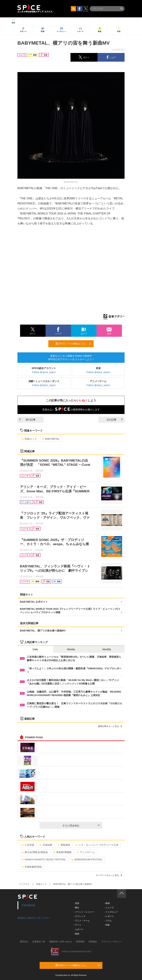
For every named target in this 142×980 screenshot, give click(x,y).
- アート (78, 925)
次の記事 (115, 420)
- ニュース (109, 908)
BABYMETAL (51, 439)
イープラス (24, 884)
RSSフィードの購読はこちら (73, 344)
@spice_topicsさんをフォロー (34, 918)
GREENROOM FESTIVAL (87, 859)
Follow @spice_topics (44, 372)
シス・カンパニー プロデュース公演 (97, 845)
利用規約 (93, 942)
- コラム (108, 921)
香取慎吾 (64, 845)
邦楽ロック (29, 439)
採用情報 (80, 942)
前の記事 (27, 420)
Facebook (29, 905)
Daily (35, 649)
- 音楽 (76, 903)
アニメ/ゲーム (86, 852)
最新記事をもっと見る (110, 726)
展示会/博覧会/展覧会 (35, 852)
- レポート (109, 916)
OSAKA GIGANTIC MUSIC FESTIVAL (44, 859)
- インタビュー (111, 912)
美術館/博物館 (62, 852)
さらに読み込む (81, 825)
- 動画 (107, 903)
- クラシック (80, 916)
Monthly (107, 649)
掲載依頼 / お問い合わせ (61, 942)
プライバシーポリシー (112, 942)
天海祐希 (46, 845)
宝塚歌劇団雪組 (32, 867)
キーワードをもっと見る (109, 875)
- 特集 (107, 925)
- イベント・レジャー (84, 912)
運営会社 (24, 942)
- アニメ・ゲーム (82, 921)
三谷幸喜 (28, 845)
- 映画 (76, 934)
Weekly (71, 649)
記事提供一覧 (39, 942)
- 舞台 (76, 908)
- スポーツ (79, 929)
